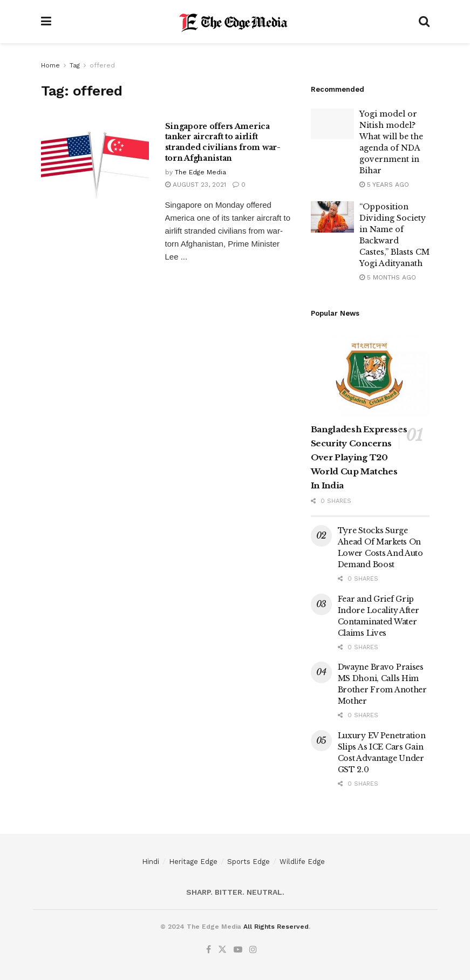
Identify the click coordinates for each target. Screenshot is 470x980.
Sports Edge (248, 862)
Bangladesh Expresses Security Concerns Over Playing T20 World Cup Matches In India (359, 457)
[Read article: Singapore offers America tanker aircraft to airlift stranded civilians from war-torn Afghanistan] (95, 160)
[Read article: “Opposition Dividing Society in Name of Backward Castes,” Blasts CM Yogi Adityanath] (332, 217)
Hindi (151, 862)
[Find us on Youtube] (238, 950)
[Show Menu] (46, 22)
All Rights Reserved (276, 927)
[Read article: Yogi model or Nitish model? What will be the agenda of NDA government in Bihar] (332, 124)
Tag (75, 65)
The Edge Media (200, 172)
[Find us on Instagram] (253, 950)
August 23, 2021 (196, 185)
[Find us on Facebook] (209, 950)
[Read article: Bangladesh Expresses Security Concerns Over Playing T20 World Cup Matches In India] (370, 375)
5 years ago (384, 185)
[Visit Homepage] (234, 22)
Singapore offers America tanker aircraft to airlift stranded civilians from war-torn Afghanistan (223, 142)
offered (102, 65)
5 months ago (388, 277)
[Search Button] (424, 22)
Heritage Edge (193, 862)
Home (50, 65)
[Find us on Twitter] (222, 950)
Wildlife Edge (302, 862)
